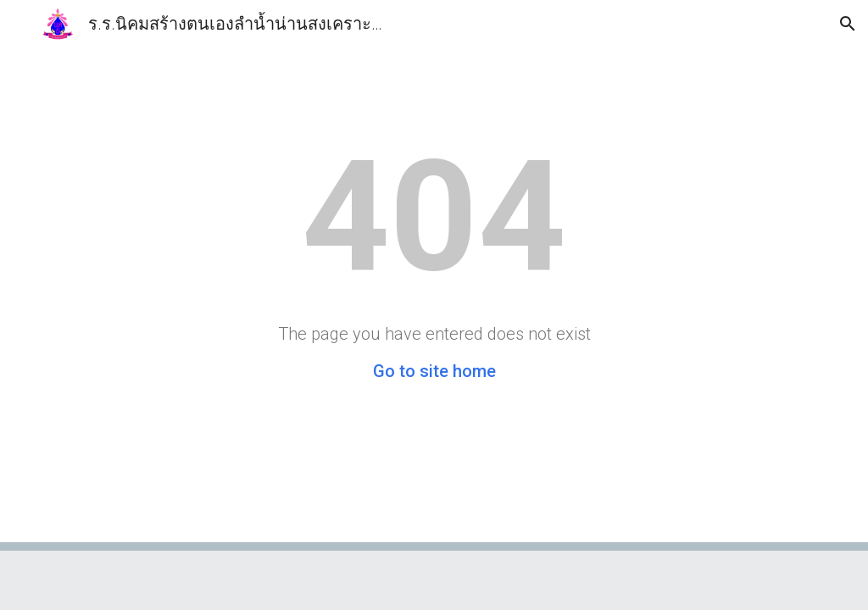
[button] (20, 23)
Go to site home (434, 371)
